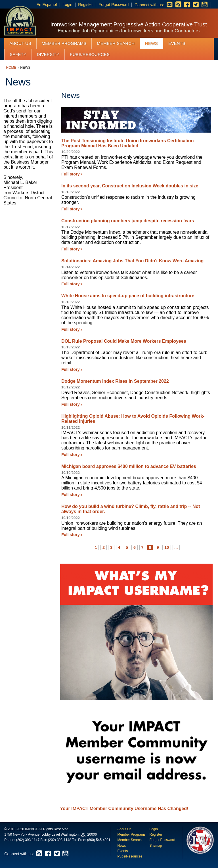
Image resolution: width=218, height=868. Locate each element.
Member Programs (64, 43)
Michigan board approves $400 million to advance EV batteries (129, 466)
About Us (20, 43)
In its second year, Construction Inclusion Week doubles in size (130, 186)
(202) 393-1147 (28, 840)
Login (68, 5)
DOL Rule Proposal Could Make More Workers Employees (124, 341)
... (176, 547)
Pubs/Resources (90, 54)
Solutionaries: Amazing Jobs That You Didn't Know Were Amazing (132, 261)
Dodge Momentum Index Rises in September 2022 (115, 381)
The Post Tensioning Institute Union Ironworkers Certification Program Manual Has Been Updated (127, 143)
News (151, 43)
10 (167, 547)
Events (177, 43)
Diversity (48, 54)
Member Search (116, 43)
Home (11, 68)
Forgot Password (114, 5)
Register (85, 5)
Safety (18, 54)
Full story (71, 174)
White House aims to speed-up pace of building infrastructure (128, 296)
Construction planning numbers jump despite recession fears (128, 221)
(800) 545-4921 (99, 840)
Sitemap (156, 846)
